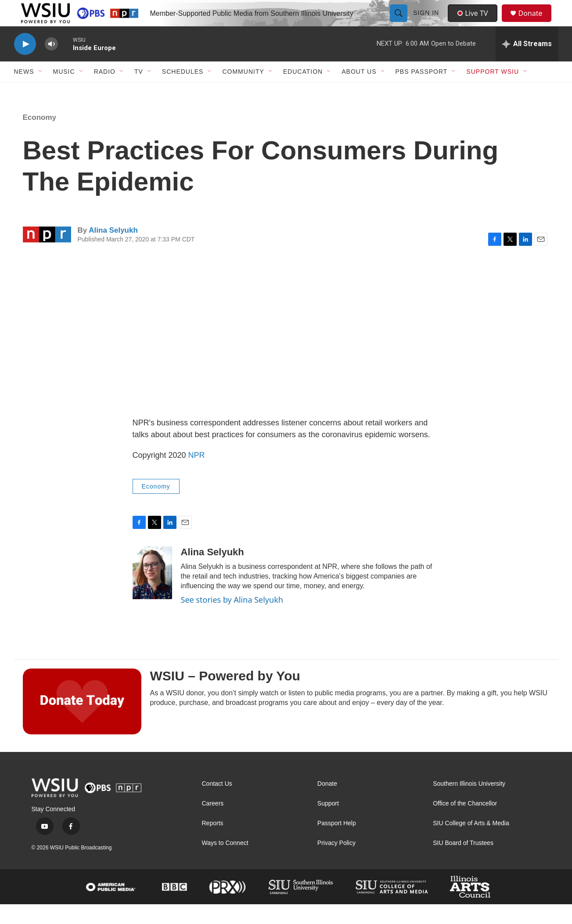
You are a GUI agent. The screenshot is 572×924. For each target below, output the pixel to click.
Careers (213, 823)
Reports (213, 843)
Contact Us (217, 804)
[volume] (51, 64)
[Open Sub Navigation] (41, 91)
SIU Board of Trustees (463, 863)
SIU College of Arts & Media (471, 843)
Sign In (427, 23)
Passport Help (337, 843)
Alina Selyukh (113, 250)
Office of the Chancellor (465, 823)
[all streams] (527, 64)
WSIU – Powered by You (225, 696)
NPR (197, 475)
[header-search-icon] (400, 23)
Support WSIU (493, 91)
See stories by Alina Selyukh (232, 619)
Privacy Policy (336, 863)
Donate (536, 23)
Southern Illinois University (469, 804)
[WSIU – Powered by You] (82, 721)
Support (328, 823)
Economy (40, 137)
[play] (25, 64)
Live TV (475, 23)
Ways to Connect (225, 863)
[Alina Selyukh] (152, 593)
